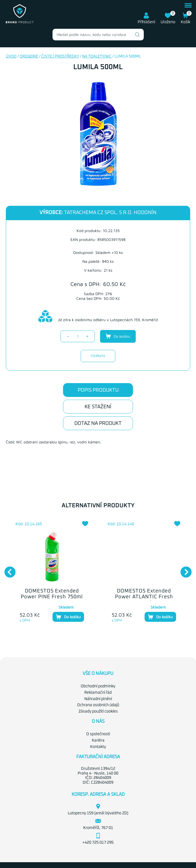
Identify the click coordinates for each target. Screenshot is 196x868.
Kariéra (98, 740)
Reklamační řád (98, 693)
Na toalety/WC (97, 56)
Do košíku (118, 336)
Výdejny (98, 355)
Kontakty (98, 747)
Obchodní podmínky (98, 686)
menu (188, 5)
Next (183, 569)
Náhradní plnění (98, 699)
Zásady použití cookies (98, 711)
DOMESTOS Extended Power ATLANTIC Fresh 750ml (144, 597)
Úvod (11, 56)
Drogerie (29, 56)
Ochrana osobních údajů (98, 705)
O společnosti (98, 734)
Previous (7, 569)
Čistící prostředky (60, 56)
